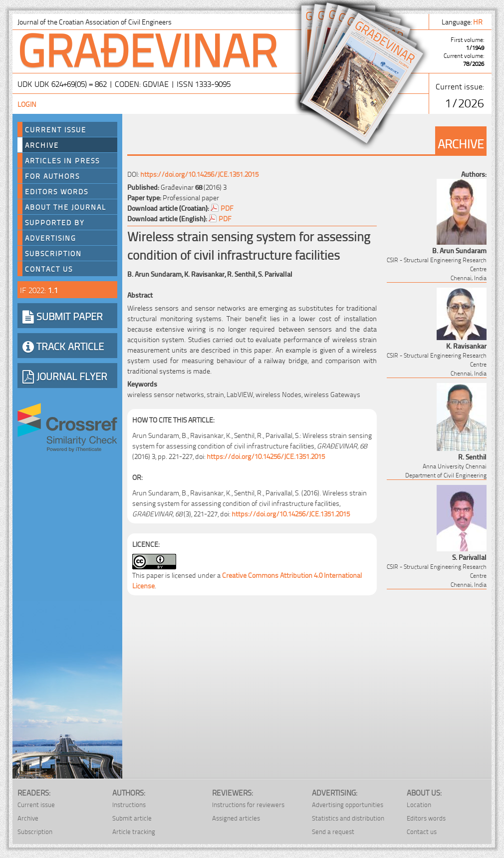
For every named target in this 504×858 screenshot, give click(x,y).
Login (27, 104)
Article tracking (134, 831)
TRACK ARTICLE (63, 346)
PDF (227, 208)
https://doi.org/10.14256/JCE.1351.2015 (199, 174)
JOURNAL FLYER (65, 376)
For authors (52, 176)
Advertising (51, 238)
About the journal (66, 207)
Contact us (49, 269)
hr (479, 21)
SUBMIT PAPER (63, 316)
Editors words (57, 191)
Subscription (53, 253)
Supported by (55, 222)
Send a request (333, 831)
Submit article (132, 818)
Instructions (129, 804)
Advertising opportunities (348, 804)
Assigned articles (236, 818)
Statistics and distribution (348, 818)
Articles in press (62, 160)
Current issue (36, 804)
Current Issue (56, 129)
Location (419, 804)
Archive (42, 145)
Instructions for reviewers (248, 804)
